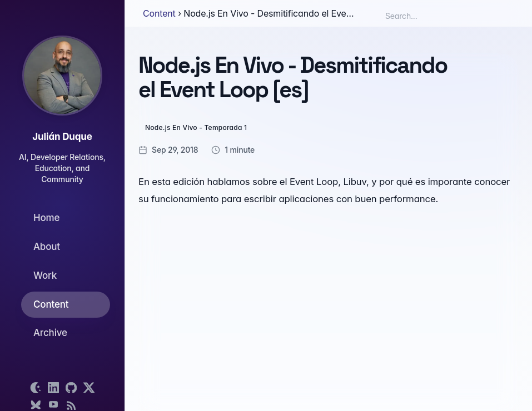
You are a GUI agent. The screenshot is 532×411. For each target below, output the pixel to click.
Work (45, 275)
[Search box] (434, 16)
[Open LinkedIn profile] (53, 388)
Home (46, 218)
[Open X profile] (89, 388)
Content (51, 304)
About (47, 247)
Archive (50, 333)
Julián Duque (62, 137)
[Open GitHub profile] (71, 388)
